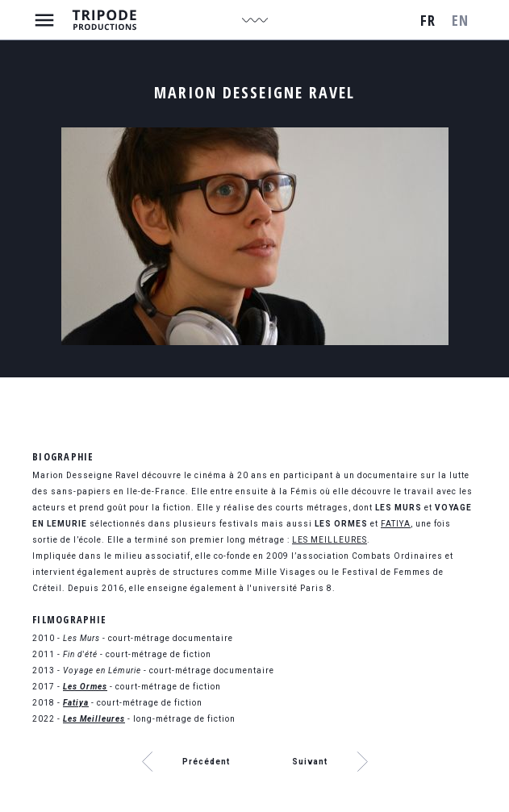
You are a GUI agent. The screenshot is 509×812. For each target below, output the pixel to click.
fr (428, 20)
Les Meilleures (94, 719)
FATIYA (396, 524)
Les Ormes (85, 687)
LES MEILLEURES (330, 540)
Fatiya (76, 703)
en (460, 20)
